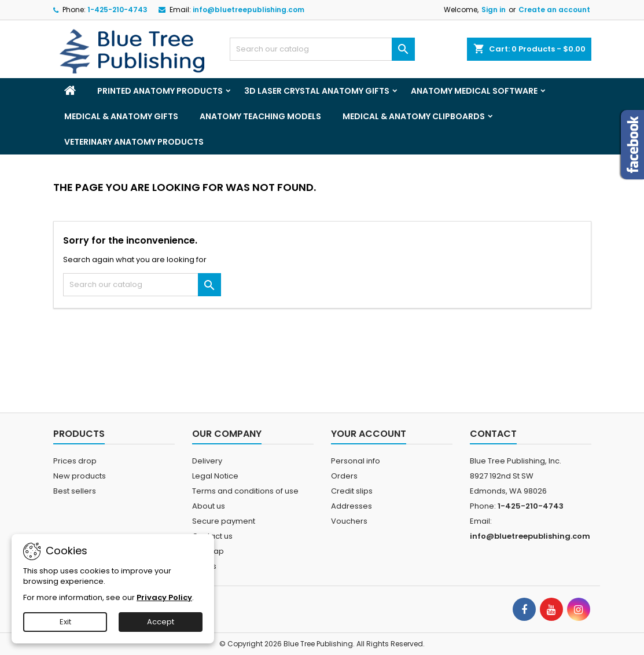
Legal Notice (215, 476)
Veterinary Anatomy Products (134, 142)
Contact (493, 434)
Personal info (356, 461)
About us (209, 506)
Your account (369, 434)
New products (80, 476)
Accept (161, 622)
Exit (65, 622)
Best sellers (75, 491)
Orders (344, 476)
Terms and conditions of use (245, 491)
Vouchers (349, 521)
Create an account (554, 10)
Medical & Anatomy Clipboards (414, 116)
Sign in (494, 10)
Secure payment (224, 521)
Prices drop (75, 461)
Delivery (207, 461)
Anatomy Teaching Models (260, 116)
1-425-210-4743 (117, 10)
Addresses (352, 506)
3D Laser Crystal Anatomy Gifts (317, 91)
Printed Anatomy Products (160, 91)
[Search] (322, 49)
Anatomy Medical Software (474, 91)
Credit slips (352, 491)
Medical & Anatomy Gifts (121, 116)
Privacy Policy (164, 597)
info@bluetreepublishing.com (249, 10)
